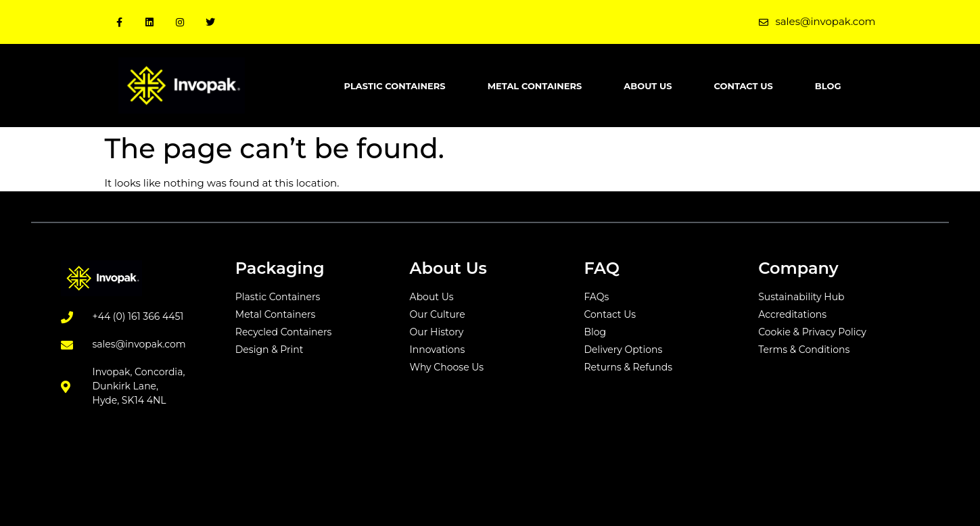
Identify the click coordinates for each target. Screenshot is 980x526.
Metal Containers (535, 86)
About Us (648, 86)
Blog (828, 86)
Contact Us (743, 86)
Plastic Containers (395, 86)
